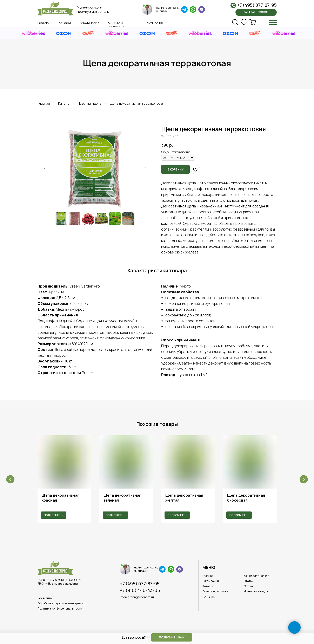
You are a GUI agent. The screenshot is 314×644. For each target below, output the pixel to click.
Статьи (249, 581)
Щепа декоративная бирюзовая (246, 498)
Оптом (248, 586)
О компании (90, 23)
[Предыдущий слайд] (45, 168)
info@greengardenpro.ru (137, 597)
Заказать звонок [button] (256, 12)
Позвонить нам (172, 637)
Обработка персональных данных (61, 603)
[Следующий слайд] (146, 168)
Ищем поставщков (256, 591)
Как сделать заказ (256, 576)
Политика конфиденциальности (60, 608)
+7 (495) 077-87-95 (257, 5)
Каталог (65, 23)
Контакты (155, 23)
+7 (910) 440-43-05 (140, 590)
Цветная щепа (90, 104)
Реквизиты (45, 598)
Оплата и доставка (215, 591)
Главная (44, 23)
